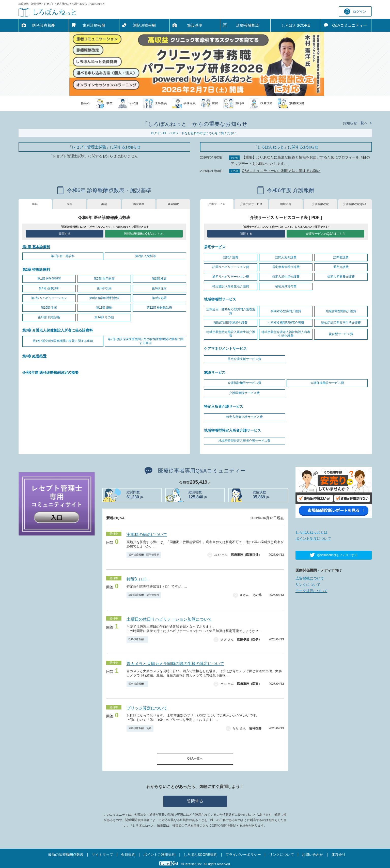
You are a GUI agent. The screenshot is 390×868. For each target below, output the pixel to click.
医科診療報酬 (44, 25)
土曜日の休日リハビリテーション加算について (169, 619)
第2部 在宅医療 (104, 279)
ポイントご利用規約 (159, 855)
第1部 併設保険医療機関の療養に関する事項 (63, 341)
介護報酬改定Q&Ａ (355, 204)
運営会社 (338, 855)
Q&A (349, 25)
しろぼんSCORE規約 (200, 855)
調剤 (104, 204)
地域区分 (286, 204)
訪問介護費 (231, 257)
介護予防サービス (251, 204)
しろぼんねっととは (311, 532)
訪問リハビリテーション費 (231, 267)
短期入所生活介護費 (286, 277)
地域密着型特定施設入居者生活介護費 (231, 334)
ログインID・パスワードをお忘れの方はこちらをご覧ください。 (195, 133)
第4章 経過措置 (35, 356)
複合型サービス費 (341, 334)
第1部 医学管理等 (49, 279)
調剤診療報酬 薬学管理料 (144, 595)
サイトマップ (102, 855)
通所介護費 (341, 267)
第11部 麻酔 (104, 308)
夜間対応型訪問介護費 (286, 311)
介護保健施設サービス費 (327, 383)
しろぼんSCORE (296, 25)
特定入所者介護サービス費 (244, 417)
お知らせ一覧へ (355, 123)
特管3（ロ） (138, 579)
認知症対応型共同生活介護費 (341, 323)
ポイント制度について (313, 539)
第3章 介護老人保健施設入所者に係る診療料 (58, 330)
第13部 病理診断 (49, 317)
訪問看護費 (341, 257)
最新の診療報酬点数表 (66, 855)
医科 (35, 204)
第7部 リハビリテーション (49, 298)
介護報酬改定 (320, 204)
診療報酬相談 (248, 25)
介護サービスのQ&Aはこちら (326, 234)
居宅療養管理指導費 (286, 267)
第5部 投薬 (104, 288)
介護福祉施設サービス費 (244, 383)
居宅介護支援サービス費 (244, 359)
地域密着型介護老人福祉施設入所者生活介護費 (286, 334)
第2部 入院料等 (146, 256)
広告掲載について (310, 578)
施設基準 (195, 25)
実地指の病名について (147, 535)
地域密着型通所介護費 (341, 311)
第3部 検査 (159, 279)
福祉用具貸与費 (286, 286)
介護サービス (217, 204)
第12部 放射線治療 (159, 308)
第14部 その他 (104, 317)
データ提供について (311, 591)
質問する (65, 234)
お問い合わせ (313, 855)
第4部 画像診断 (49, 288)
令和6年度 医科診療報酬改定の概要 (51, 372)
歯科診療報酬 (94, 25)
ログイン (355, 12)
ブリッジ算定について (147, 708)
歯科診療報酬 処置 (140, 728)
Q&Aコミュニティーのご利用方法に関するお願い (281, 171)
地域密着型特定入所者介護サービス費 (244, 441)
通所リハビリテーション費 (231, 277)
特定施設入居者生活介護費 (231, 286)
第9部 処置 (159, 298)
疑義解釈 (173, 204)
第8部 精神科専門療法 (104, 298)
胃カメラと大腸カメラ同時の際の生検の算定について (175, 664)
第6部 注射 (159, 288)
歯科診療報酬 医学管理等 (144, 555)
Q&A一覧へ (195, 759)
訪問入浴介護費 (286, 257)
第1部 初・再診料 (63, 256)
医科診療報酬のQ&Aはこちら (144, 234)
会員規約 (128, 855)
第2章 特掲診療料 (36, 270)
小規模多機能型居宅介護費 (286, 323)
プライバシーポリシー (243, 855)
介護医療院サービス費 (244, 393)
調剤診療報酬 (144, 25)
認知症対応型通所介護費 (231, 323)
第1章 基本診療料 (36, 247)
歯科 (70, 204)
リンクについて (308, 585)
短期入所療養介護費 (341, 277)
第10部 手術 (49, 308)
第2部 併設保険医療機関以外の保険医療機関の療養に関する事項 (146, 341)
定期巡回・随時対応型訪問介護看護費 (231, 311)
